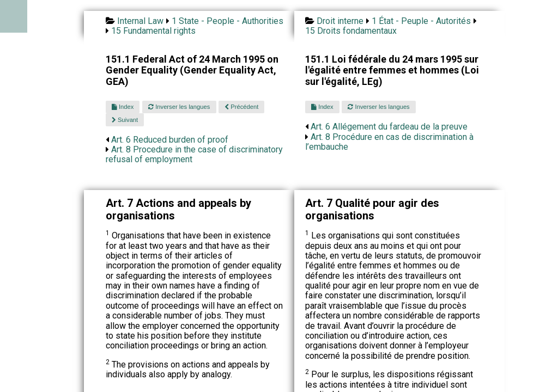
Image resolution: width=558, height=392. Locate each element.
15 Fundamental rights (153, 31)
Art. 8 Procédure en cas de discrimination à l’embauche (389, 142)
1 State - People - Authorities (228, 21)
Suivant (125, 120)
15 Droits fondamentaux (351, 31)
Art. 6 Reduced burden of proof (170, 140)
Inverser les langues (179, 107)
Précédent (241, 107)
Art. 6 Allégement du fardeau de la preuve (389, 127)
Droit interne (340, 21)
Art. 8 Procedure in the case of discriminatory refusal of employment (194, 154)
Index (123, 107)
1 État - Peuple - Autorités (421, 21)
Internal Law (140, 21)
